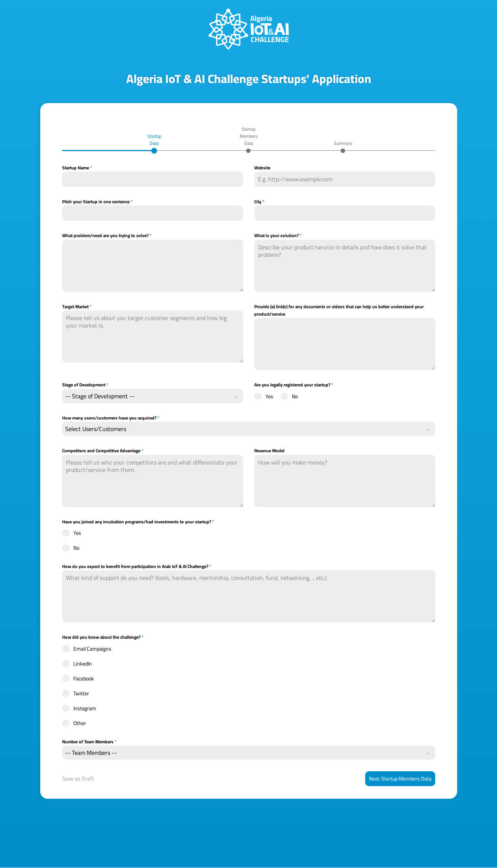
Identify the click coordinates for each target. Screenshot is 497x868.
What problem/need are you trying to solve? (107, 236)
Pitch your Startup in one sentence (97, 202)
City (259, 202)
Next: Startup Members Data (400, 779)
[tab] (154, 143)
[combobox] (153, 396)
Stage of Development (85, 385)
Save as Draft (78, 779)
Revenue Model (269, 451)
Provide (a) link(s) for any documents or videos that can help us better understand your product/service (339, 311)
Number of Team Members (89, 742)
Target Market (77, 307)
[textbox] (146, 396)
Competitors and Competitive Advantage (103, 451)
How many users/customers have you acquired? (111, 418)
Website (262, 168)
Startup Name (77, 168)
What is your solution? (278, 236)
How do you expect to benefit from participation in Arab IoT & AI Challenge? (137, 567)
